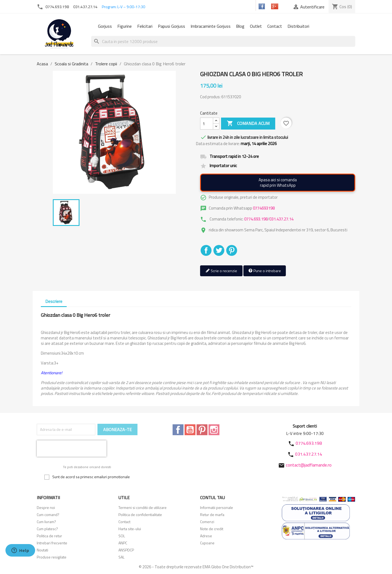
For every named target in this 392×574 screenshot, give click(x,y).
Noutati (42, 550)
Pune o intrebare (265, 271)
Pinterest (232, 250)
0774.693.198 (57, 7)
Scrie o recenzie (221, 271)
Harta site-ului (130, 529)
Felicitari (145, 26)
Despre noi (46, 507)
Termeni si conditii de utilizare (143, 507)
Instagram (214, 430)
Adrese (206, 536)
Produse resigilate (52, 557)
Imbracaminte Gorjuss (211, 26)
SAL (121, 557)
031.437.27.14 (85, 7)
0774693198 (264, 208)
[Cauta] (223, 41)
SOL (122, 536)
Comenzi (207, 522)
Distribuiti (206, 250)
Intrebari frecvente (52, 543)
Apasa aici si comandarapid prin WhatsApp (278, 182)
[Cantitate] (207, 124)
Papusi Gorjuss (171, 26)
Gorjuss (105, 26)
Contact (275, 26)
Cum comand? (48, 515)
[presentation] (72, 449)
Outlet (256, 26)
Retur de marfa (212, 515)
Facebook (178, 430)
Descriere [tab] (54, 301)
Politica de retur (49, 536)
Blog (240, 26)
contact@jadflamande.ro (309, 465)
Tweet (219, 250)
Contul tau (212, 498)
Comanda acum (248, 124)
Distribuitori (298, 26)
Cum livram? (46, 522)
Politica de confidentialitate (140, 515)
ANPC (123, 543)
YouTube (190, 430)
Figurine (125, 26)
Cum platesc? (47, 529)
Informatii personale (217, 507)
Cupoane (207, 543)
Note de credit (212, 529)
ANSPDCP (126, 550)
